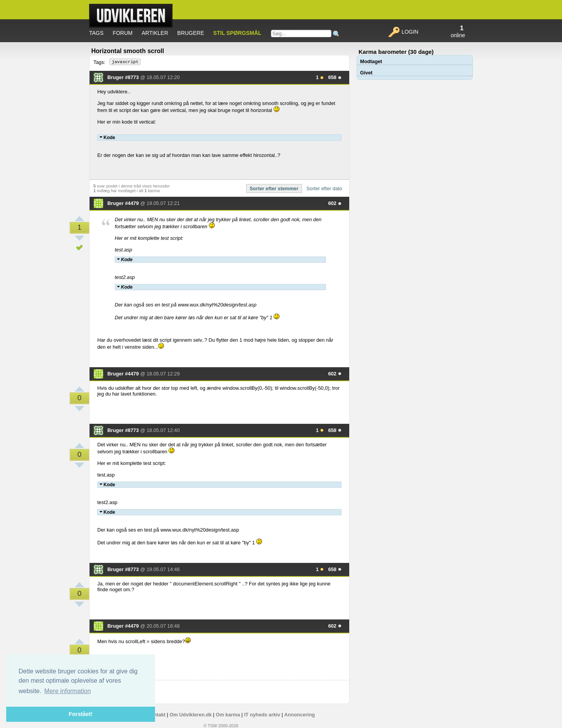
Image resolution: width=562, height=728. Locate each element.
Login (403, 32)
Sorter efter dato (324, 188)
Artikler (155, 33)
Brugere (190, 33)
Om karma (228, 715)
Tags (96, 33)
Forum (123, 33)
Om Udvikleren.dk (190, 715)
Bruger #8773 (124, 77)
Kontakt (156, 715)
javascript (125, 62)
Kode (107, 138)
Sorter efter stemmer (274, 188)
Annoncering (299, 715)
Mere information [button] (67, 691)
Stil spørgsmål (237, 33)
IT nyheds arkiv (262, 715)
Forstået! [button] (81, 714)
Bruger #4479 (124, 203)
